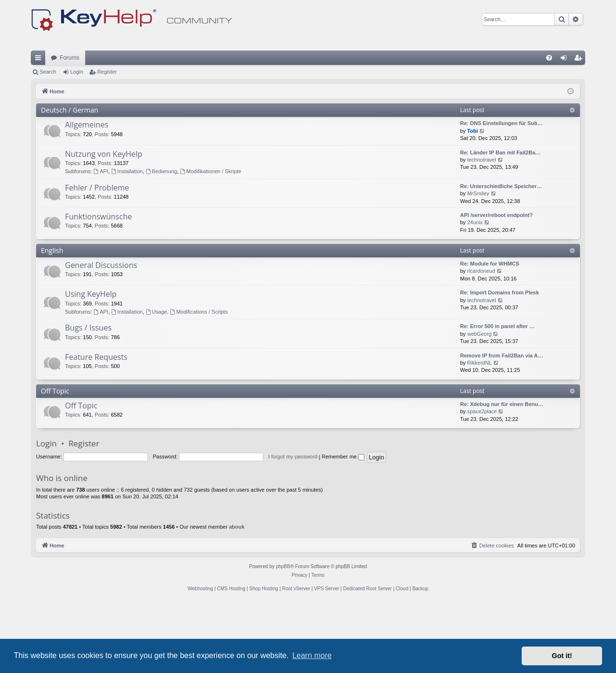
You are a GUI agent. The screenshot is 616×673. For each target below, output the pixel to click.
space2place (482, 481)
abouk (237, 596)
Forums (70, 127)
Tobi (473, 200)
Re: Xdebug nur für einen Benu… (502, 473)
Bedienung (161, 241)
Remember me (343, 526)
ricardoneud (481, 340)
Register (107, 141)
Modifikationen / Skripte (211, 241)
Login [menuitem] (566, 129)
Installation (127, 241)
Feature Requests (96, 426)
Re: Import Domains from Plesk (500, 362)
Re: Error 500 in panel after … (497, 395)
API (101, 241)
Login (77, 141)
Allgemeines (87, 194)
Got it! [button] (562, 656)
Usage (157, 381)
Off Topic (55, 460)
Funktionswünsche (98, 286)
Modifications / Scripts (199, 381)
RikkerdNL (480, 432)
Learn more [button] (312, 655)
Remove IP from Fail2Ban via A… (501, 425)
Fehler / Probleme (97, 257)
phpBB (283, 636)
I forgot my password (293, 526)
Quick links (40, 129)
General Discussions (101, 334)
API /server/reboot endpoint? (496, 284)
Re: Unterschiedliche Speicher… (501, 255)
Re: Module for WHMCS (490, 333)
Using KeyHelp (91, 363)
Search (48, 141)
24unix (475, 292)
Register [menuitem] (580, 129)
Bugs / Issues (88, 397)
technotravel (482, 229)
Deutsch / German (70, 179)
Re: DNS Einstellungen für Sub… (501, 192)
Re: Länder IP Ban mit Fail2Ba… (500, 222)
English (52, 320)
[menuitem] (549, 127)
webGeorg (480, 403)
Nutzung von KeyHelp (104, 223)
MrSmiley (478, 263)
